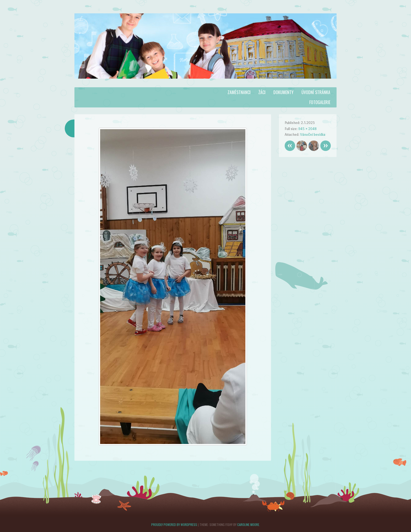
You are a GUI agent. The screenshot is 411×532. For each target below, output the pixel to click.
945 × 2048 (307, 129)
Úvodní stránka (316, 92)
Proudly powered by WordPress (174, 525)
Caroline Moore (248, 525)
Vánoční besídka (313, 135)
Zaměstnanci (239, 92)
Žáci (262, 92)
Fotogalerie (320, 102)
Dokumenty (283, 92)
